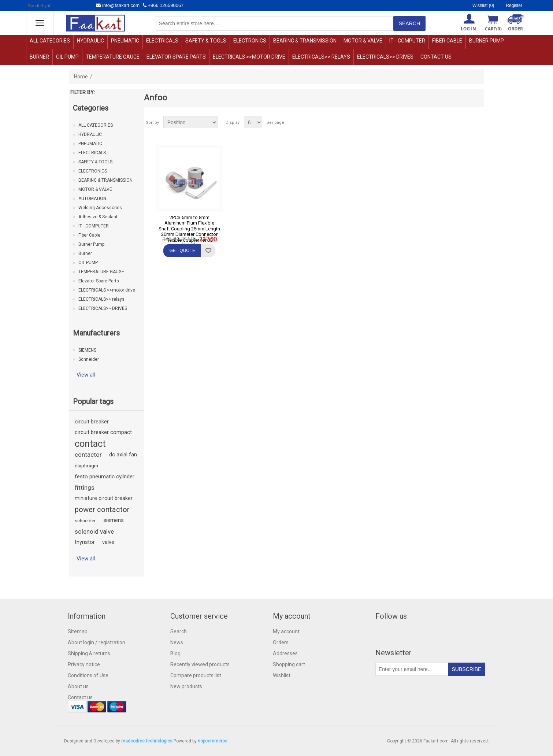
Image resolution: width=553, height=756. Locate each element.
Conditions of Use (88, 675)
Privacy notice (84, 664)
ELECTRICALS (162, 41)
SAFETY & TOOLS (206, 41)
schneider (85, 520)
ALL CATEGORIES (50, 41)
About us (78, 686)
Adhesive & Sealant (98, 217)
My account (286, 631)
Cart (493, 29)
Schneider (89, 359)
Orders (281, 642)
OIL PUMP (67, 57)
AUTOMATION (92, 199)
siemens (114, 520)
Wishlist (282, 675)
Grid (464, 122)
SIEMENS (87, 350)
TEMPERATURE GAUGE (113, 57)
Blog (175, 653)
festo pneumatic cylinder (105, 477)
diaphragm (86, 466)
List (478, 122)
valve (108, 542)
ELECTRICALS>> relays (321, 57)
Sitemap (78, 631)
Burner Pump (487, 41)
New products (186, 686)
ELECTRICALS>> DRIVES (385, 57)
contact (90, 444)
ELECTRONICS (250, 41)
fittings (85, 488)
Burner (39, 57)
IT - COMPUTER (407, 41)
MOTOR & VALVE (363, 41)
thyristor (85, 542)
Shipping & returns (89, 653)
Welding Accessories (100, 208)
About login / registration (97, 642)
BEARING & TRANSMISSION (305, 41)
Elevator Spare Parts (176, 57)
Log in (468, 29)
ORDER (515, 29)
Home (81, 77)
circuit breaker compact (103, 432)
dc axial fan (123, 455)
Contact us (436, 57)
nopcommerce (213, 741)
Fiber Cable (447, 41)
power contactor (102, 509)
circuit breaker (92, 422)
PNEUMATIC (125, 41)
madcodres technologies (147, 741)
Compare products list (196, 675)
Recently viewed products (200, 664)
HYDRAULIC (90, 41)
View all (86, 375)
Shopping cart (289, 664)
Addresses (285, 653)
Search (179, 631)
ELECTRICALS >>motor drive (249, 57)
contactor (88, 455)
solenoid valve (94, 531)
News (177, 642)
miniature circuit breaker (104, 498)
